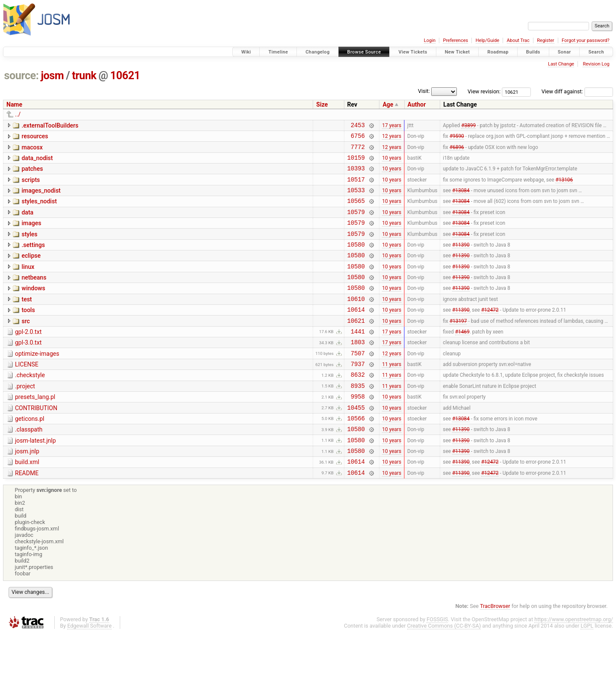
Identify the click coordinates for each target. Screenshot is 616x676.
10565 (356, 211)
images (31, 235)
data (27, 223)
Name (14, 104)
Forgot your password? (586, 40)
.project (25, 417)
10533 (356, 199)
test (27, 320)
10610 (356, 320)
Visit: (424, 91)
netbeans (34, 295)
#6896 (457, 150)
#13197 (458, 345)
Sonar (564, 52)
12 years (392, 138)
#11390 (461, 259)
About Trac (518, 40)
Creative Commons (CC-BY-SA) (444, 668)
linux (28, 283)
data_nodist (37, 162)
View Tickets (413, 52)
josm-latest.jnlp (36, 478)
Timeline (278, 52)
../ (18, 114)
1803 (358, 369)
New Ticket (458, 52)
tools (28, 332)
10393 (356, 174)
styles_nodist (39, 210)
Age (388, 104)
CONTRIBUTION (36, 441)
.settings (33, 259)
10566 (356, 454)
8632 (358, 405)
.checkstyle (30, 405)
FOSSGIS (437, 662)
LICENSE (27, 393)
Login (430, 40)
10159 (356, 162)
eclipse (31, 271)
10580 (356, 260)
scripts (31, 186)
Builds (533, 52)
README (27, 514)
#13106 (564, 187)
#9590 (457, 138)
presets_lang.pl (35, 429)
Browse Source (364, 52)
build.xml (27, 502)
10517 (356, 187)
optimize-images (37, 381)
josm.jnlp (27, 490)
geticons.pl (30, 453)
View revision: (484, 91)
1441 (358, 357)
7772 (358, 150)
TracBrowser (495, 648)
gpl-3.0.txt (28, 368)
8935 (358, 418)
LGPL (587, 668)
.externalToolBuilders (50, 125)
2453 (358, 126)
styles (29, 247)
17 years (392, 126)
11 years (392, 393)
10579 (356, 223)
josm (52, 76)
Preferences (455, 40)
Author (417, 104)
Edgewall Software (89, 668)
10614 (356, 332)
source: (22, 76)
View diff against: (577, 91)
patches (32, 174)
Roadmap (498, 52)
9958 (358, 430)
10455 (356, 442)
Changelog (317, 52)
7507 (358, 381)
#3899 (468, 126)
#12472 (490, 333)
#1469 (462, 357)
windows (33, 307)
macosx (32, 150)
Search (596, 52)
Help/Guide (487, 40)
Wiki (246, 52)
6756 (358, 138)
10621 (125, 76)
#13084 (461, 199)
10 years (392, 162)
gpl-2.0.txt (28, 356)
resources (35, 137)
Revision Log (596, 64)
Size (322, 104)
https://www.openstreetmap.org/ (574, 662)
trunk (84, 76)
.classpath (29, 465)
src (25, 344)
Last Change (561, 64)
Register (545, 40)
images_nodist (41, 198)
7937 (358, 393)
